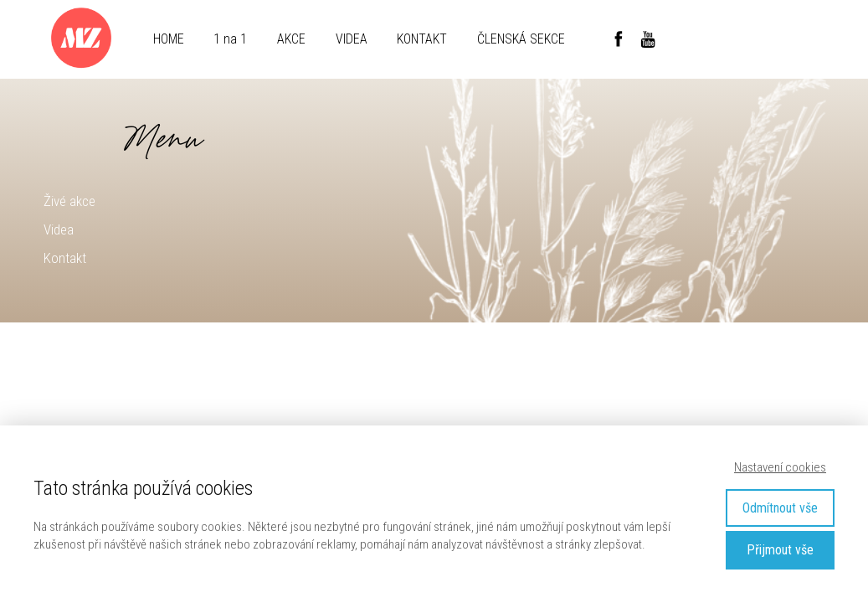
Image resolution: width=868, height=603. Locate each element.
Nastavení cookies (780, 467)
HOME (169, 39)
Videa (59, 229)
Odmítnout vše (780, 508)
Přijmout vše (780, 550)
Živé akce (69, 201)
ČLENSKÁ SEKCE (521, 39)
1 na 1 (230, 39)
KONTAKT (422, 39)
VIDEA (352, 39)
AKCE (291, 39)
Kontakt (65, 258)
